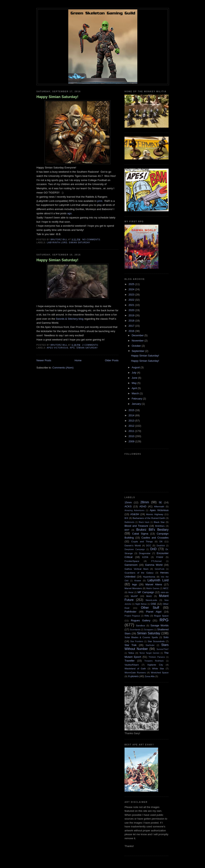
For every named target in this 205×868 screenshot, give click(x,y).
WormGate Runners (135, 672)
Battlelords (129, 522)
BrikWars (160, 526)
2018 (132, 321)
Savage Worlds (159, 625)
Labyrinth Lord (57, 243)
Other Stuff (150, 608)
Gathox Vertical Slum (137, 569)
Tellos (131, 653)
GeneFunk (160, 569)
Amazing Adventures (134, 510)
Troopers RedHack (154, 661)
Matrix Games (153, 588)
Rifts (147, 616)
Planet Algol (154, 612)
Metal (131, 592)
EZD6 (145, 557)
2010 (132, 436)
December (138, 335)
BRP (127, 530)
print (100, 201)
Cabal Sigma (140, 534)
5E (160, 502)
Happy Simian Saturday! (57, 97)
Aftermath (159, 506)
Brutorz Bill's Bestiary (152, 530)
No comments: (92, 240)
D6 (161, 541)
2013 (132, 421)
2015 (132, 410)
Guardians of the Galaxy (139, 573)
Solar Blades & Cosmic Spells (141, 637)
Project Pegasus (132, 616)
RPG (72, 348)
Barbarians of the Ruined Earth (149, 518)
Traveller (130, 661)
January (137, 404)
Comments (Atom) (63, 368)
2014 (132, 415)
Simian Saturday (80, 243)
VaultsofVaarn (132, 665)
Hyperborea (149, 577)
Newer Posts (44, 360)
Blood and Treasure (136, 526)
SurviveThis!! (163, 649)
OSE (153, 604)
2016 (132, 331)
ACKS (128, 506)
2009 (132, 441)
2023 (132, 295)
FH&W (160, 557)
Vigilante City (155, 665)
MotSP (134, 596)
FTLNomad (156, 561)
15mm (128, 502)
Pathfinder (130, 612)
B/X (126, 518)
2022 (132, 300)
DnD (153, 549)
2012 (132, 426)
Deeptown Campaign (135, 549)
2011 (132, 431)
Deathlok (161, 546)
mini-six (165, 592)
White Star (158, 668)
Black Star (159, 522)
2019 (132, 315)
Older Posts (112, 360)
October (137, 346)
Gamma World (154, 565)
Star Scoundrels (156, 641)
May (135, 383)
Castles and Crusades (155, 538)
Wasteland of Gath (135, 668)
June (135, 378)
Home (78, 360)
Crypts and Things (142, 541)
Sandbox (141, 625)
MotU (149, 596)
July (134, 373)
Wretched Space (160, 672)
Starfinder (150, 645)
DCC (149, 545)
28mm (145, 502)
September (138, 351)
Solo (166, 637)
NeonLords (151, 600)
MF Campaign (146, 592)
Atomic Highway (155, 514)
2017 (132, 326)
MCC (166, 588)
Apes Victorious (57, 348)
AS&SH (135, 514)
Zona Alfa (150, 676)
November (138, 341)
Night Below (141, 604)
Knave (138, 580)
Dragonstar (145, 553)
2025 (132, 284)
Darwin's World (133, 545)
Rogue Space (161, 616)
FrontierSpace (132, 561)
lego (135, 584)
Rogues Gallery (141, 620)
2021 (132, 305)
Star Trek (131, 645)
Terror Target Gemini (149, 653)
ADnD (143, 506)
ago (69, 213)
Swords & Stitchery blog (70, 319)
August (136, 367)
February (137, 399)
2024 (132, 289)
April (135, 388)
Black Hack (144, 522)
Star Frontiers (137, 641)
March (136, 393)
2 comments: (91, 345)
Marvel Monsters (133, 588)
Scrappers (149, 630)
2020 (132, 310)
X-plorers (133, 676)
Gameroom (131, 565)
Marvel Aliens (154, 584)
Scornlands (135, 630)
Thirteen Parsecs (157, 657)
